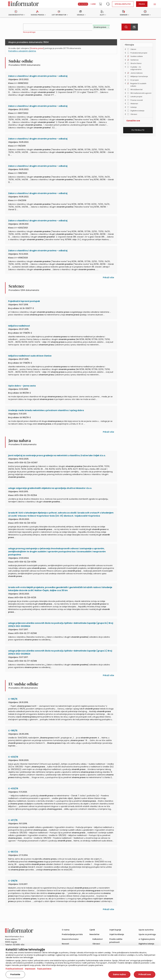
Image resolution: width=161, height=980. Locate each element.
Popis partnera (44, 969)
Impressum (30, 969)
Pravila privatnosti (14, 969)
